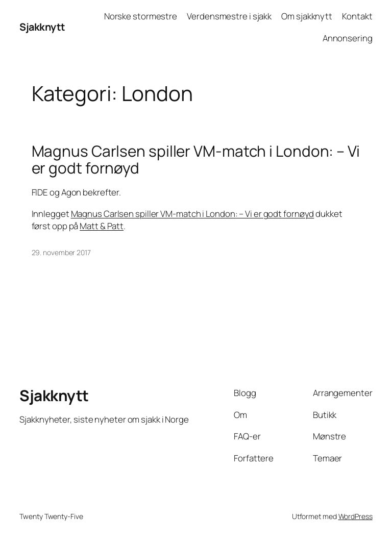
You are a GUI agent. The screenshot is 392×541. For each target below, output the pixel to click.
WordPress (356, 516)
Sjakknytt (42, 27)
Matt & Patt (102, 226)
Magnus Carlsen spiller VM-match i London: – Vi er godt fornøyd (196, 159)
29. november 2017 (61, 252)
